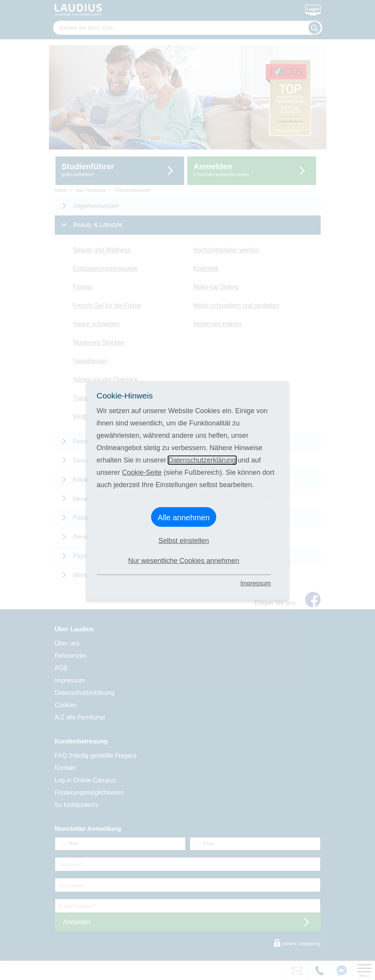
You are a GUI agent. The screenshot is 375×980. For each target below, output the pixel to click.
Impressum (255, 583)
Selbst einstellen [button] (184, 541)
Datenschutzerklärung (202, 460)
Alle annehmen (184, 518)
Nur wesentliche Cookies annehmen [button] (183, 561)
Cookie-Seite (142, 472)
